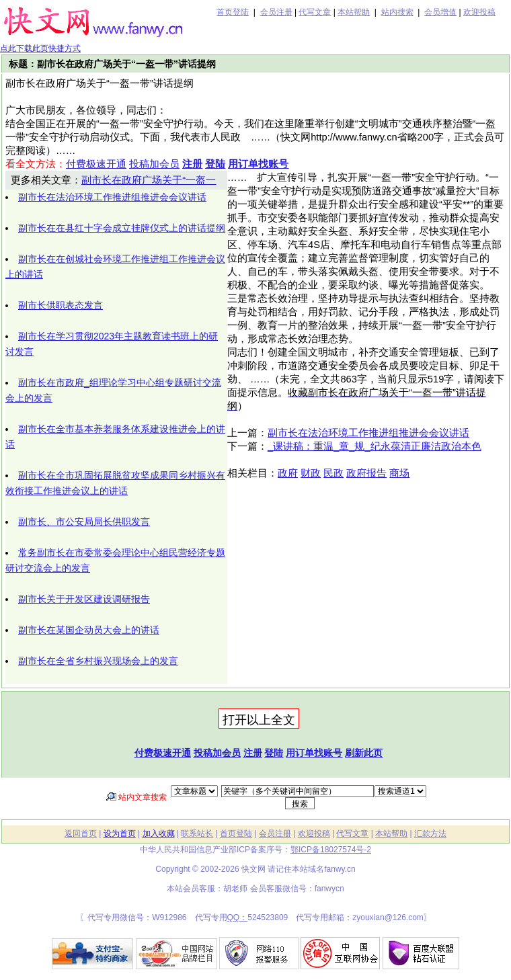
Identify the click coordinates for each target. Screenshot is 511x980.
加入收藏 (159, 833)
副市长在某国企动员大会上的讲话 (89, 630)
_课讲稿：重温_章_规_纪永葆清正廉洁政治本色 (375, 446)
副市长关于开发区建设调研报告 (84, 599)
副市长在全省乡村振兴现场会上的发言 (98, 661)
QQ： (238, 917)
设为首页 (120, 833)
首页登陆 (233, 12)
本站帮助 (354, 12)
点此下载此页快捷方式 (40, 48)
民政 (333, 473)
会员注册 (276, 12)
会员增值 (440, 12)
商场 (399, 473)
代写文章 (315, 12)
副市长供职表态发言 (61, 305)
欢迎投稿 (479, 12)
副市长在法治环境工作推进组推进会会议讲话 (112, 197)
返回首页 (81, 833)
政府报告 (366, 473)
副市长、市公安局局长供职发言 (84, 522)
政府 (288, 473)
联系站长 (197, 833)
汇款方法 (430, 833)
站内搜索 (397, 12)
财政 (311, 473)
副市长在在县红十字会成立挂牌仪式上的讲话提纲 (122, 228)
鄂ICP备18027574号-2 (331, 850)
